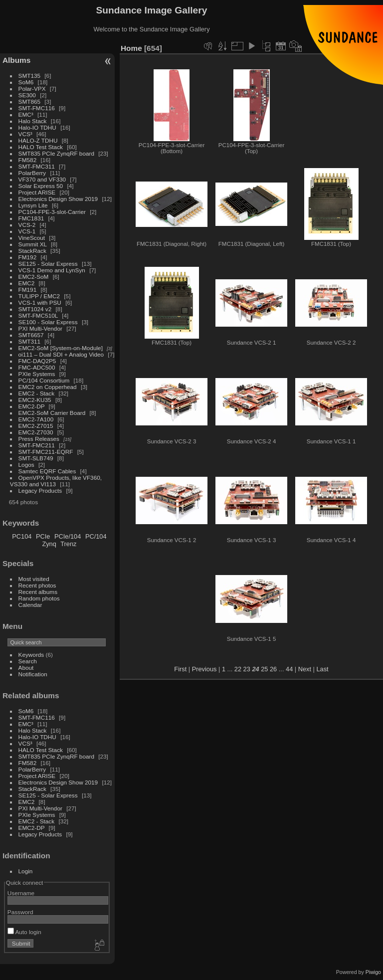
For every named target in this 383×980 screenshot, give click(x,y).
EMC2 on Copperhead (48, 387)
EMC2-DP (32, 406)
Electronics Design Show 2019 (58, 199)
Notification (33, 674)
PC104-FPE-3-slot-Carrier (52, 212)
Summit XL (33, 244)
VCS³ (25, 134)
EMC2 (27, 283)
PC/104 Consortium (44, 380)
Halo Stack (33, 121)
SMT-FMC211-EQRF (46, 452)
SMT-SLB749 (36, 458)
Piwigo (373, 972)
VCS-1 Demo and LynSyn (52, 270)
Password (20, 912)
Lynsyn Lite (33, 205)
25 (264, 669)
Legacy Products (40, 490)
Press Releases (39, 439)
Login (26, 871)
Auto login (24, 932)
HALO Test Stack (41, 147)
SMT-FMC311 (37, 166)
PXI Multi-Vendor (40, 328)
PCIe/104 (68, 536)
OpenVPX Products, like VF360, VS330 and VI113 (56, 481)
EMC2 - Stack (37, 393)
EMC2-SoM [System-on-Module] (61, 348)
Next (305, 669)
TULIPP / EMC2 (39, 296)
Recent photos (37, 585)
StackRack (32, 251)
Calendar (30, 605)
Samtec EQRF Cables (47, 471)
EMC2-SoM (34, 277)
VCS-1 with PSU (40, 302)
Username (21, 893)
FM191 (28, 290)
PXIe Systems (37, 374)
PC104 (22, 536)
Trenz (68, 544)
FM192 (28, 257)
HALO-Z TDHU (38, 140)
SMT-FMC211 (37, 445)
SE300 (27, 95)
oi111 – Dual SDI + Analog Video (61, 354)
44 (289, 669)
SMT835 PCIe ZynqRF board (56, 153)
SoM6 (26, 82)
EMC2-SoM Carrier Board (52, 413)
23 (247, 669)
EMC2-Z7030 (36, 432)
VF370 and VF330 (42, 179)
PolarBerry (32, 173)
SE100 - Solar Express (48, 322)
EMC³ (26, 114)
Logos (26, 465)
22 (238, 669)
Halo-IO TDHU (37, 127)
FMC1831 (31, 218)
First (180, 669)
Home (131, 48)
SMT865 (29, 101)
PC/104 (96, 536)
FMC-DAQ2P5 (37, 361)
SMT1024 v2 (35, 309)
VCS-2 (27, 225)
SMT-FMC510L (38, 315)
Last (322, 669)
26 (273, 669)
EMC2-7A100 (36, 419)
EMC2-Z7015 (36, 426)
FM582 (28, 160)
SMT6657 (31, 335)
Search (28, 661)
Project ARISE (37, 192)
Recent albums (38, 592)
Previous (204, 669)
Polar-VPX (32, 89)
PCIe (43, 536)
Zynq (49, 544)
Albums (16, 60)
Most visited (34, 579)
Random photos (39, 598)
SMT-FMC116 (37, 108)
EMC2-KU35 (35, 400)
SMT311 (29, 341)
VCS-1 (27, 231)
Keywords (31, 655)
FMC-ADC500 (37, 367)
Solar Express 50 (41, 186)
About (26, 668)
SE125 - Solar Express (48, 264)
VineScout (32, 238)
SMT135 (29, 76)
